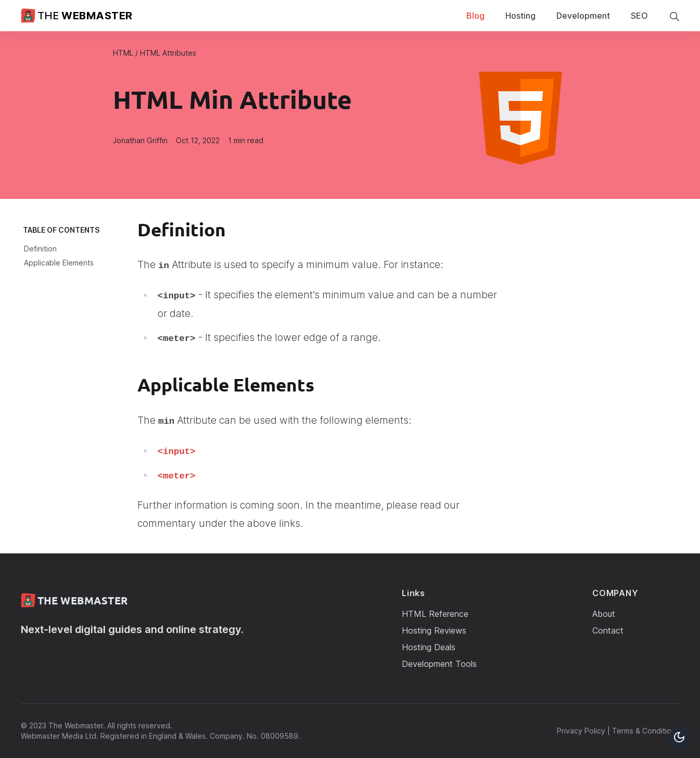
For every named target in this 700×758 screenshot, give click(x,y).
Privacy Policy (581, 731)
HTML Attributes (168, 53)
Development (583, 16)
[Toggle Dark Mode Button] (679, 737)
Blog (475, 16)
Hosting (520, 16)
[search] (674, 16)
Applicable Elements (59, 263)
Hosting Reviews (434, 630)
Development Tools (439, 664)
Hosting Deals (429, 647)
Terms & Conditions (646, 731)
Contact (608, 630)
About (604, 614)
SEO (639, 16)
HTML (123, 53)
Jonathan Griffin (140, 140)
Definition (40, 249)
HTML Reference (435, 614)
